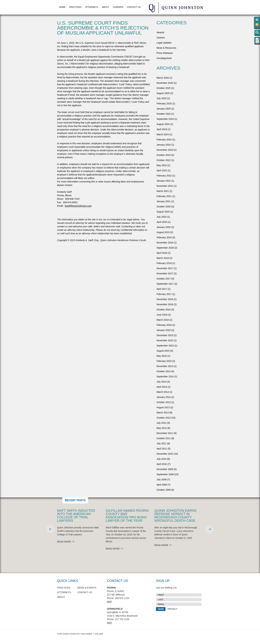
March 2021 (163, 191)
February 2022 (164, 176)
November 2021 (165, 186)
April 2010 (162, 464)
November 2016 (165, 304)
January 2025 (164, 109)
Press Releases (165, 53)
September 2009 (165, 474)
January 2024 (164, 145)
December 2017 (165, 268)
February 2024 (164, 140)
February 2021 (164, 196)
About (106, 7)
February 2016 (164, 325)
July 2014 (162, 382)
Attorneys (92, 7)
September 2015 (165, 346)
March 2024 (163, 134)
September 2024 (165, 119)
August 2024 (163, 124)
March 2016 (163, 320)
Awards (160, 32)
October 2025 (164, 88)
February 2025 (164, 104)
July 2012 (162, 423)
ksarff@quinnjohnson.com (78, 206)
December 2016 (165, 299)
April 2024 (162, 129)
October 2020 (164, 207)
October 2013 (164, 402)
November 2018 (165, 243)
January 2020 (164, 227)
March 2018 (163, 258)
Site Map (99, 634)
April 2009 (162, 485)
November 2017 (165, 273)
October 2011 (164, 438)
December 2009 (165, 469)
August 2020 (163, 212)
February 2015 (164, 361)
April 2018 (162, 253)
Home (62, 7)
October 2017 (164, 279)
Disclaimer (87, 634)
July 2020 (162, 217)
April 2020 (162, 222)
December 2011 (165, 433)
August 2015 (163, 351)
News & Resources (166, 48)
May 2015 (162, 356)
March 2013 (163, 413)
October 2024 (164, 114)
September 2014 (165, 376)
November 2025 (165, 83)
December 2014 (165, 366)
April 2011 (162, 449)
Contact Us (134, 7)
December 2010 (165, 454)
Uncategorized (164, 58)
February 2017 (164, 294)
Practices (75, 7)
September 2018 (165, 248)
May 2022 (162, 165)
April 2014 (162, 387)
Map (109, 602)
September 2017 (165, 284)
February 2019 (164, 237)
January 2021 (164, 201)
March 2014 (163, 392)
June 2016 (162, 315)
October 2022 (164, 160)
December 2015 (165, 335)
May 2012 (162, 428)
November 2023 (165, 150)
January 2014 (164, 397)
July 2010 (162, 459)
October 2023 (164, 155)
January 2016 (164, 330)
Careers (118, 7)
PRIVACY (172, 609)
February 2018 (164, 263)
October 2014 (164, 371)
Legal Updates (164, 43)
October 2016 (164, 310)
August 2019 (163, 232)
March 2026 (163, 78)
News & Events (87, 588)
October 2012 (164, 418)
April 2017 (162, 289)
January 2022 (164, 181)
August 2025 (163, 93)
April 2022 (162, 170)
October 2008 (164, 490)
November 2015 (165, 340)
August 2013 (163, 407)
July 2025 (162, 98)
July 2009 (162, 480)
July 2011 (162, 443)
